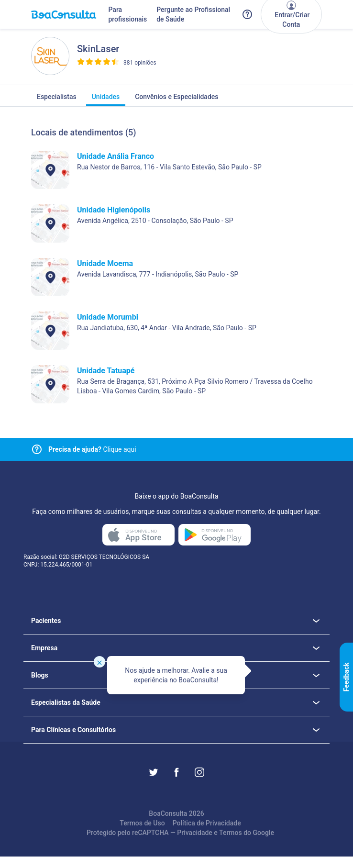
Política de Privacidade (207, 823)
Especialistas (57, 100)
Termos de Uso (142, 823)
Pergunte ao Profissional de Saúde (193, 14)
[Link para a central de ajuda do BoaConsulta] (247, 14)
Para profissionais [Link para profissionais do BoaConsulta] (127, 14)
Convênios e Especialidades (176, 100)
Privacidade (195, 833)
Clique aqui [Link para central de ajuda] (92, 449)
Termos (231, 833)
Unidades (106, 100)
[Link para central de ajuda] (37, 449)
